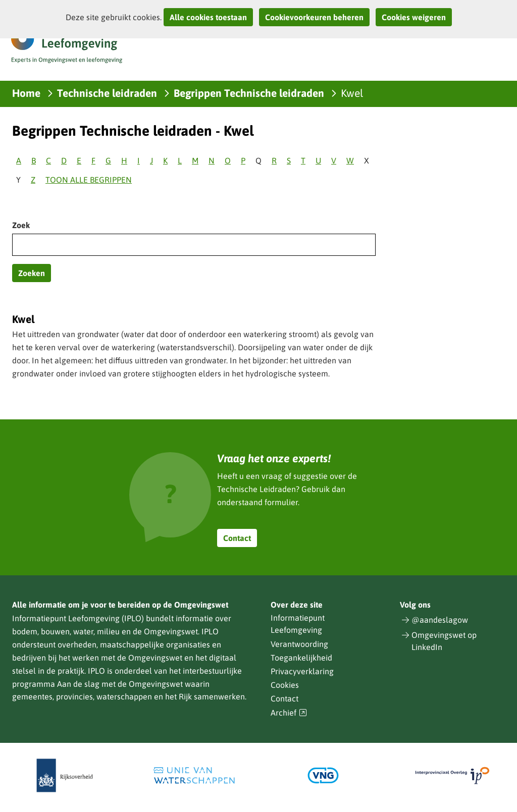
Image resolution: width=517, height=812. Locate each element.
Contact (237, 538)
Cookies (285, 685)
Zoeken (32, 273)
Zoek (21, 225)
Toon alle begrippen (89, 180)
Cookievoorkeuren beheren (314, 17)
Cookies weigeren (414, 17)
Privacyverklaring (302, 671)
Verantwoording (299, 644)
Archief (289, 713)
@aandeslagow (440, 620)
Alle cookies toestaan (208, 17)
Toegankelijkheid (301, 658)
